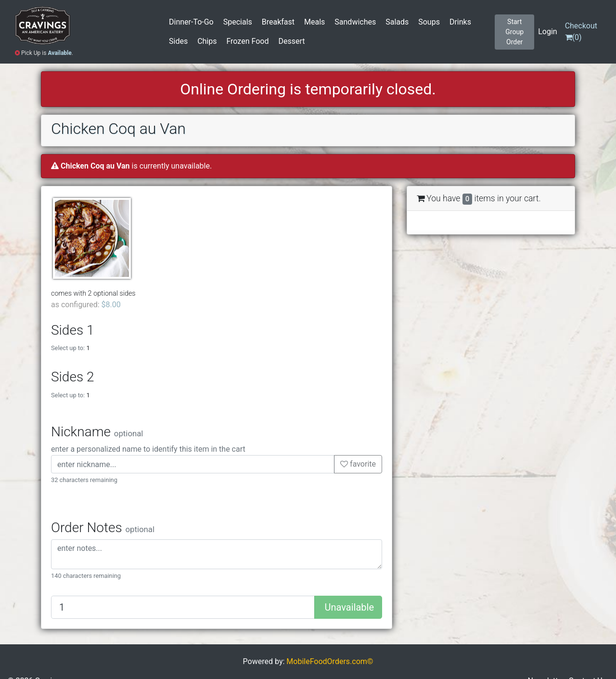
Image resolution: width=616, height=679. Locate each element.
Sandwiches (355, 22)
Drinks (460, 22)
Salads (397, 22)
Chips (207, 41)
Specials (238, 22)
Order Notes (103, 528)
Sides (178, 41)
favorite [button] (358, 464)
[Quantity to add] (183, 607)
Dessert (291, 41)
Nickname (97, 432)
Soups (429, 22)
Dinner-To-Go (191, 22)
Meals (314, 22)
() (581, 32)
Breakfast (278, 22)
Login (547, 32)
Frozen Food (247, 41)
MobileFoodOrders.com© (330, 661)
